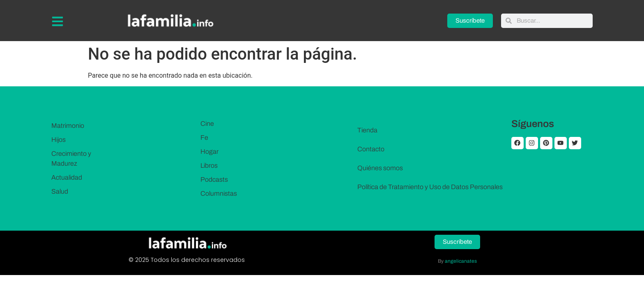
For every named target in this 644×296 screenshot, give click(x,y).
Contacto (371, 149)
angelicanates (461, 261)
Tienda (367, 130)
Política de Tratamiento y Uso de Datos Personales (430, 187)
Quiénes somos (380, 168)
